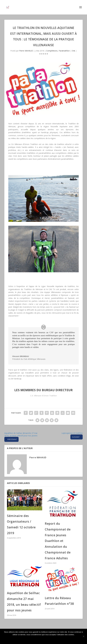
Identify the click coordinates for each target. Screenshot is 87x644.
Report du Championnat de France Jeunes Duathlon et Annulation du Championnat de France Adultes (58, 541)
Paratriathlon (64, 51)
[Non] (83, 636)
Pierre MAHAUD (26, 51)
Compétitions (52, 51)
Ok (43, 639)
